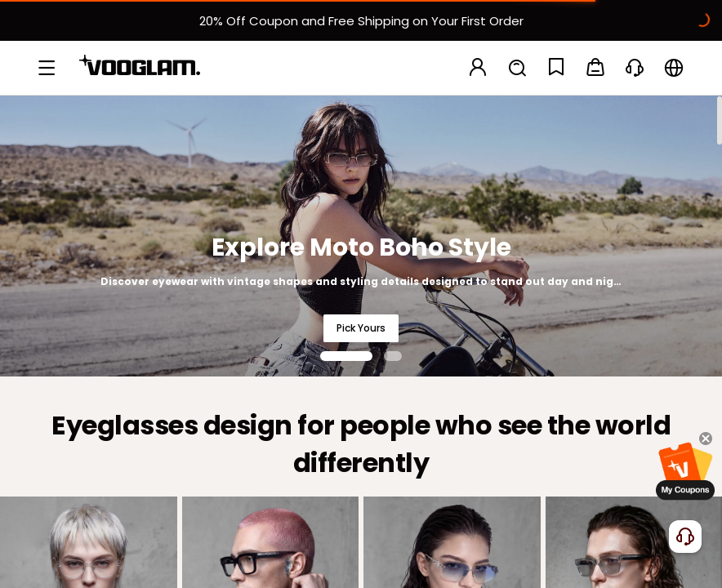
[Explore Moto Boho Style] (361, 236)
